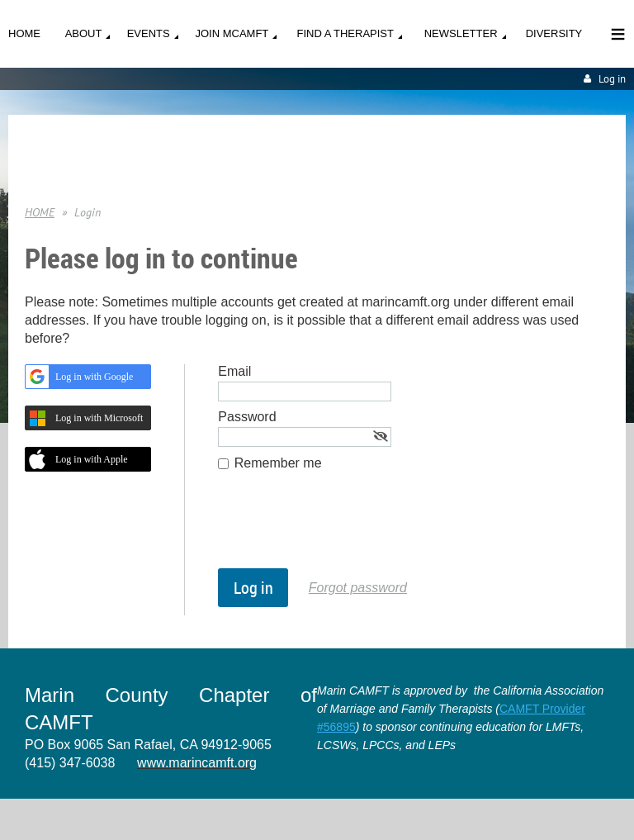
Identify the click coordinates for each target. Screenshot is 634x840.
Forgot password (358, 588)
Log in (612, 79)
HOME (40, 212)
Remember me (278, 463)
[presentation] (343, 528)
